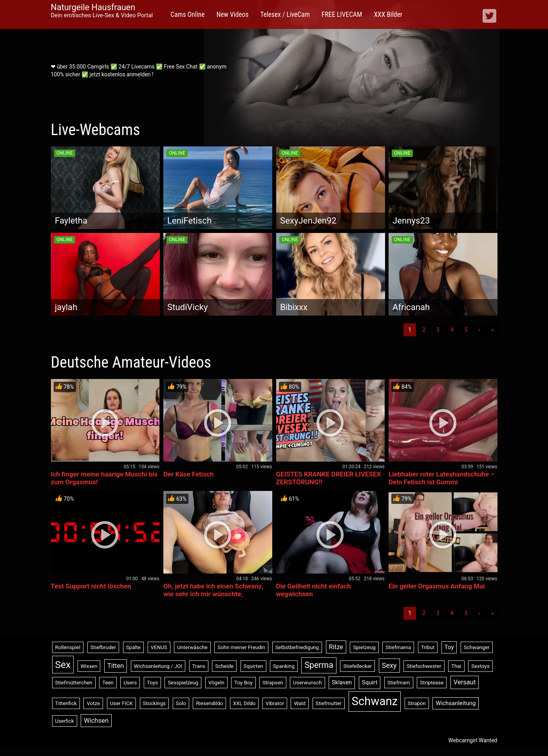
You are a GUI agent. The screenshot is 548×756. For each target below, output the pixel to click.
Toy (449, 647)
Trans (199, 666)
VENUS (159, 647)
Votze (93, 703)
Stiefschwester (424, 666)
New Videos (232, 14)
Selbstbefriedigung (297, 647)
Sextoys (480, 666)
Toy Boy (243, 683)
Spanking (284, 666)
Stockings (154, 703)
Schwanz (375, 701)
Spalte (133, 647)
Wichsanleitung (456, 703)
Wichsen (96, 721)
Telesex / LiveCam (285, 14)
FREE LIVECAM (342, 14)
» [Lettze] (493, 330)
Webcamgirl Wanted (473, 740)
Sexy (389, 665)
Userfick (65, 721)
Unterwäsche (192, 647)
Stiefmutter (329, 703)
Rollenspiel (68, 647)
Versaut (465, 682)
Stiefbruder (103, 647)
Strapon (417, 703)
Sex (63, 665)
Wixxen (89, 666)
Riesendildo (209, 703)
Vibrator (275, 703)
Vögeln (216, 683)
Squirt (370, 682)
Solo (181, 703)
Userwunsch (307, 683)
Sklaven (342, 682)
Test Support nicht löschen (91, 586)
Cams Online (187, 14)
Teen (108, 683)
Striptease (432, 683)
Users (130, 683)
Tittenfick (66, 703)
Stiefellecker (357, 666)
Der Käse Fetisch (188, 474)
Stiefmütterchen (74, 683)
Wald (300, 703)
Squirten (253, 666)
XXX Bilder (388, 14)
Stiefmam (399, 683)
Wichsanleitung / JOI (158, 666)
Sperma (319, 665)
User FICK (121, 703)
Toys (152, 683)
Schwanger (477, 647)
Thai (456, 666)
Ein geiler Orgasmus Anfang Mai (437, 586)
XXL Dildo (244, 703)
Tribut (428, 647)
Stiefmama (398, 647)
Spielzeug (364, 647)
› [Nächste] (479, 330)
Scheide (224, 666)
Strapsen (273, 683)
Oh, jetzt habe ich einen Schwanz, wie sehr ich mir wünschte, (213, 590)
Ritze (336, 647)
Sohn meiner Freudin (241, 647)
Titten (116, 666)
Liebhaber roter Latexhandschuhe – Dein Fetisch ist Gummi (442, 478)
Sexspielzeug (183, 683)
